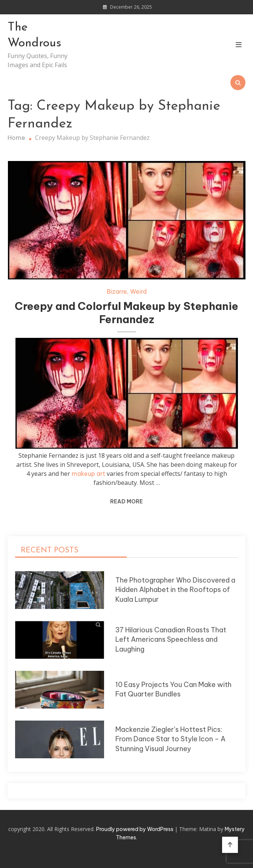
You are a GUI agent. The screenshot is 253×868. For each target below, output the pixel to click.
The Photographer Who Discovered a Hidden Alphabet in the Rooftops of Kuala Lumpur (175, 590)
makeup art (88, 474)
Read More (126, 501)
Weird (138, 291)
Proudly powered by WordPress (135, 829)
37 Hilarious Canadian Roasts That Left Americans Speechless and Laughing (171, 639)
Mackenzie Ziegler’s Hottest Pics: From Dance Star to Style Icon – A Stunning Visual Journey (170, 739)
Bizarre (117, 291)
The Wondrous (34, 35)
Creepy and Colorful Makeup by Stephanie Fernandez (126, 313)
